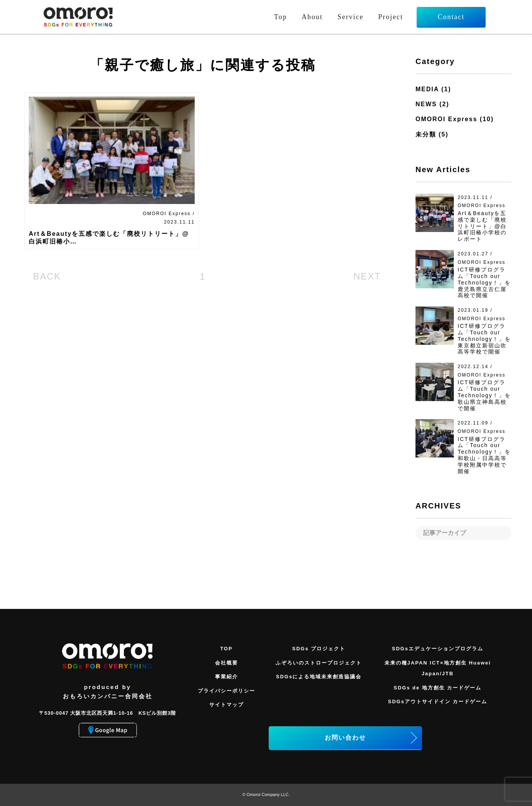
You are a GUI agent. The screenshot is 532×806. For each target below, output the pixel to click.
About (312, 17)
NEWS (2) (432, 104)
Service (350, 17)
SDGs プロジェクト (319, 649)
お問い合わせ (345, 738)
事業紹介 (227, 677)
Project (391, 17)
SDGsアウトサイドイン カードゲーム (438, 702)
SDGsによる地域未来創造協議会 (319, 677)
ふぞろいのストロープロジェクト (319, 663)
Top (281, 17)
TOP (226, 649)
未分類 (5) (432, 134)
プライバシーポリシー (227, 691)
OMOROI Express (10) (455, 119)
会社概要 (227, 663)
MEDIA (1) (433, 89)
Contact (451, 17)
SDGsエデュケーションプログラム (438, 649)
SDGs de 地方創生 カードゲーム (438, 688)
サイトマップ (227, 705)
